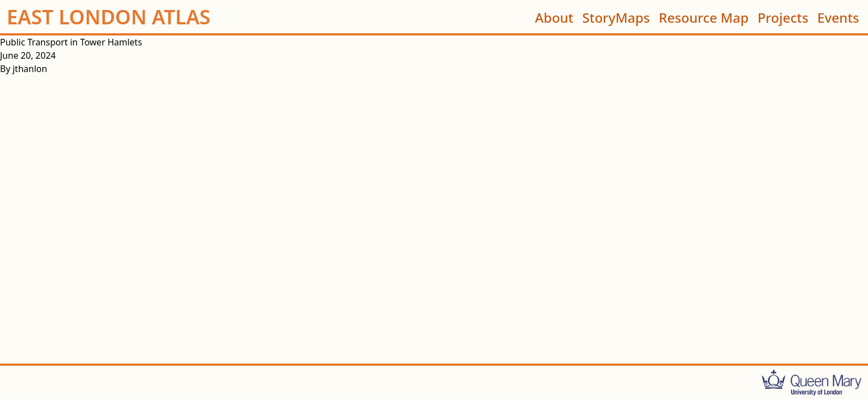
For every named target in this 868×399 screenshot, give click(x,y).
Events (838, 17)
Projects (783, 17)
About (554, 17)
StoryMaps (616, 17)
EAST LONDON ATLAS (108, 17)
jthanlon (30, 69)
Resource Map (704, 17)
